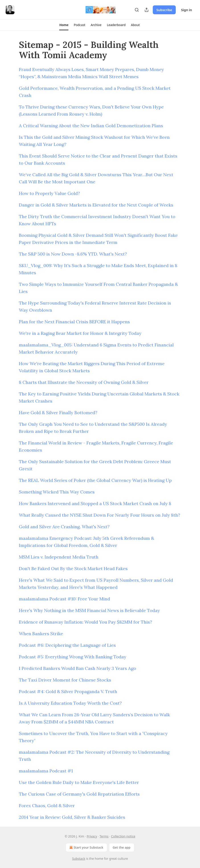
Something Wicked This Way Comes (57, 492)
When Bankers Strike (41, 634)
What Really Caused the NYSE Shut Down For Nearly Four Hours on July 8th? (100, 515)
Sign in (187, 10)
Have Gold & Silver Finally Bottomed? (58, 413)
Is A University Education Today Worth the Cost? (70, 703)
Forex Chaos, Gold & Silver (47, 806)
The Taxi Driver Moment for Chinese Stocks (65, 680)
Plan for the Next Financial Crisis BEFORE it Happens (74, 322)
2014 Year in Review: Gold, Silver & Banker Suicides (72, 817)
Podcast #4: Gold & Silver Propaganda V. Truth (68, 691)
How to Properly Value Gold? (49, 193)
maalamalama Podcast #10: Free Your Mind (64, 599)
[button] (64, 25)
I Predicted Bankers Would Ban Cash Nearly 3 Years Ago (78, 668)
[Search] (137, 10)
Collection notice (123, 836)
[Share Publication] (147, 10)
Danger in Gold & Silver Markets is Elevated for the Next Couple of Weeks (96, 205)
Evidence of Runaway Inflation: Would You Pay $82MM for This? (86, 622)
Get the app (122, 847)
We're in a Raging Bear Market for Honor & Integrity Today (80, 333)
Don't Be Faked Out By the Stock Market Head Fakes (73, 568)
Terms (104, 836)
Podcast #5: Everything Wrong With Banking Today (73, 657)
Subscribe (164, 10)
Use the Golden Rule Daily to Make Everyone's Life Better (79, 782)
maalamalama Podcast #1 (46, 771)
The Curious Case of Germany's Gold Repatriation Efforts (79, 794)
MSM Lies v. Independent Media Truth (59, 557)
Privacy (92, 836)
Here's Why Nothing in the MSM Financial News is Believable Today (89, 610)
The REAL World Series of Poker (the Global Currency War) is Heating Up (95, 480)
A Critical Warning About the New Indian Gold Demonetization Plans (91, 126)
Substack (79, 859)
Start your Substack (86, 848)
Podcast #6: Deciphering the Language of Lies (67, 645)
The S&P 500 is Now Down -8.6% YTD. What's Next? (73, 254)
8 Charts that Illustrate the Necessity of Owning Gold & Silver (84, 382)
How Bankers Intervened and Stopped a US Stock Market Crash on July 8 (95, 503)
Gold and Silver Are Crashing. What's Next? (64, 527)
